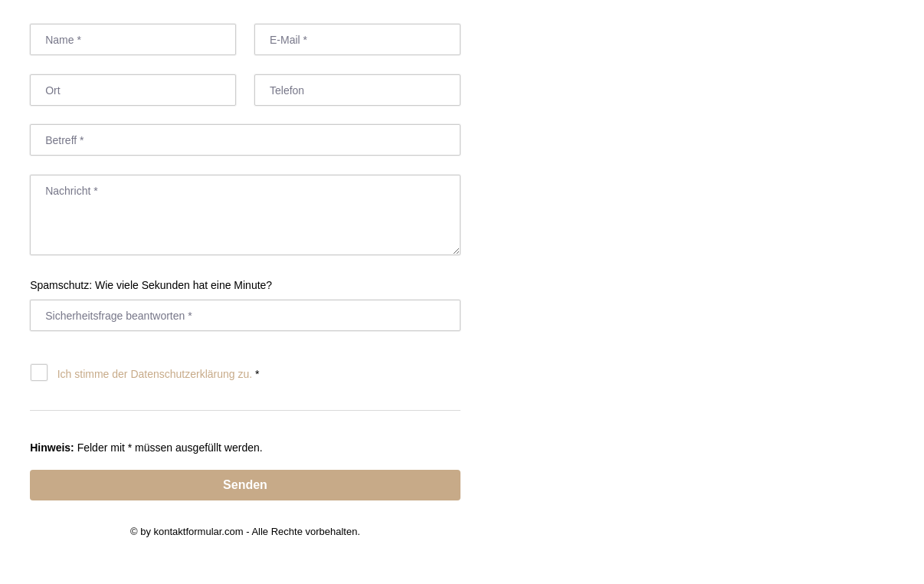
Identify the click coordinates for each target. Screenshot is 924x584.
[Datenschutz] (39, 372)
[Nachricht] (245, 215)
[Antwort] (245, 315)
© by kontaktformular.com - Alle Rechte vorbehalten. (245, 532)
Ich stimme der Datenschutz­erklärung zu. (155, 374)
